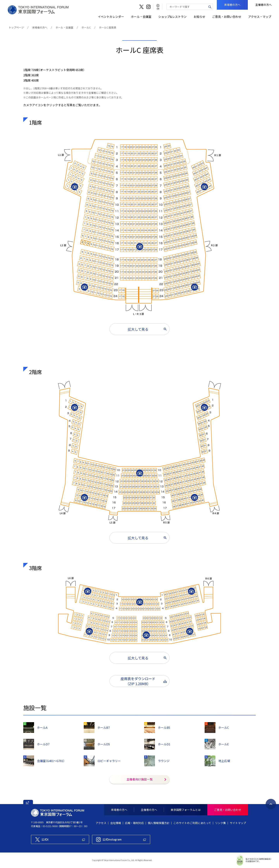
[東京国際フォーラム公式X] (60, 839)
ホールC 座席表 (108, 27)
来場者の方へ (40, 27)
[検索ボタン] (210, 7)
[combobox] (187, 7)
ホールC (86, 27)
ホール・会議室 (64, 27)
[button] (28, 802)
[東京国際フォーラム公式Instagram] (121, 839)
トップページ (16, 27)
